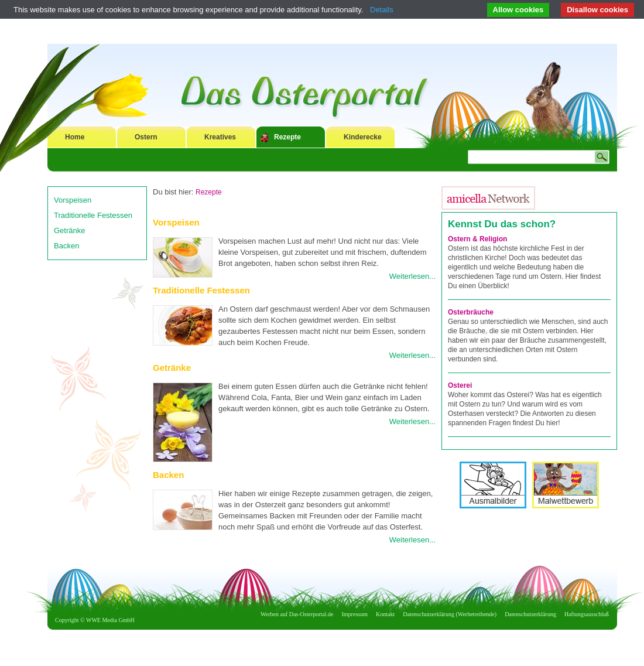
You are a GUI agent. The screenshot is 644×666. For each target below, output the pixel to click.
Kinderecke (363, 137)
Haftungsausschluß (587, 614)
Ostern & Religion (477, 239)
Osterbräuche (471, 312)
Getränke (69, 230)
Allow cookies (518, 10)
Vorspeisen (73, 200)
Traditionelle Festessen (93, 215)
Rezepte (287, 137)
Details (382, 10)
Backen (66, 246)
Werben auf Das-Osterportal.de (297, 614)
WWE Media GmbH (110, 620)
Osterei (460, 385)
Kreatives (220, 137)
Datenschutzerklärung (530, 614)
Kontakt (385, 614)
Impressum (355, 614)
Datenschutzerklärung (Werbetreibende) (450, 614)
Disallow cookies (597, 10)
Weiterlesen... (412, 276)
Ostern (146, 137)
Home (75, 137)
